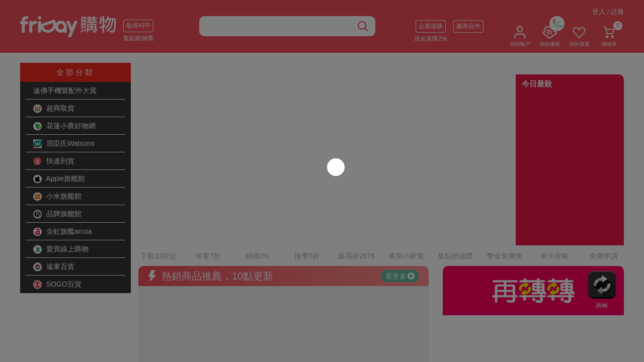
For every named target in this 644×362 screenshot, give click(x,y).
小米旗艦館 (57, 197)
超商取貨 (54, 109)
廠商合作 (468, 26)
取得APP (138, 26)
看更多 (400, 249)
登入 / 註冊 (608, 12)
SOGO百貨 (57, 285)
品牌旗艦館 (57, 214)
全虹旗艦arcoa (63, 232)
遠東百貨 (54, 267)
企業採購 (431, 26)
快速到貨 (54, 161)
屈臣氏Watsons (64, 144)
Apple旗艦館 (59, 179)
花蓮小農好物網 (64, 126)
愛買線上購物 (61, 249)
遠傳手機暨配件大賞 (65, 90)
